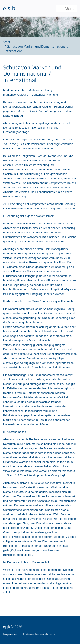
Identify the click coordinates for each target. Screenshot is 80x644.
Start (7, 42)
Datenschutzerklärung (39, 634)
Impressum (11, 634)
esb (9, 9)
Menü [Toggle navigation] (66, 9)
